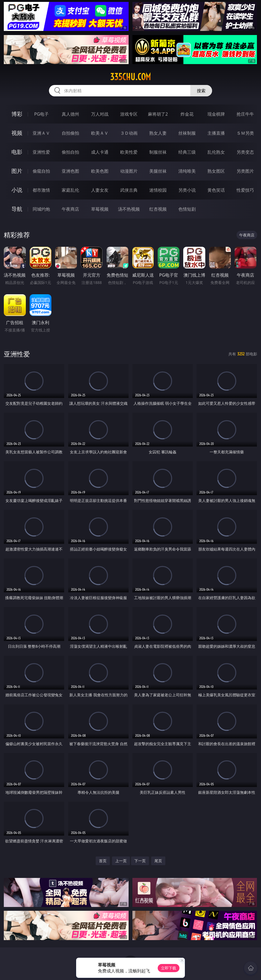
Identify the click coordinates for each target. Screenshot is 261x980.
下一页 (140, 861)
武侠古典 (129, 190)
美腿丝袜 (158, 171)
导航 (17, 209)
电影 (17, 152)
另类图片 (245, 171)
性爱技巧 (245, 190)
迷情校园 (158, 190)
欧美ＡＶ (100, 133)
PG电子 (41, 114)
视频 (17, 133)
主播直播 (216, 133)
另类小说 (187, 190)
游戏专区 (129, 114)
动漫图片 (129, 171)
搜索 (201, 91)
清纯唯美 (187, 171)
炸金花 (187, 114)
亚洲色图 (70, 171)
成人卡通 (100, 152)
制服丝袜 (158, 152)
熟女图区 (216, 171)
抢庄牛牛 (245, 114)
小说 (17, 190)
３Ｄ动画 (129, 133)
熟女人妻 (158, 133)
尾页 (158, 861)
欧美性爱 (129, 152)
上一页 (121, 861)
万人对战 (100, 114)
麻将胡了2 (158, 114)
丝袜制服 (187, 133)
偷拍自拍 (70, 152)
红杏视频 (158, 209)
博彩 (17, 114)
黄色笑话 (216, 190)
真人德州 (70, 114)
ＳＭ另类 (245, 133)
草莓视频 (100, 209)
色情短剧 (187, 209)
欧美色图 (100, 171)
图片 (17, 171)
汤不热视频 (129, 209)
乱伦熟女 (216, 152)
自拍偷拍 (70, 133)
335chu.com (130, 77)
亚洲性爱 (41, 152)
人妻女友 (100, 190)
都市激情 (41, 190)
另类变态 (245, 152)
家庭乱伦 (70, 190)
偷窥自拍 (41, 171)
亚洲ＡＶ (41, 133)
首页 (103, 861)
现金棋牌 (216, 114)
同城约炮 (41, 209)
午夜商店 (70, 209)
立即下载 (169, 968)
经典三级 (187, 152)
